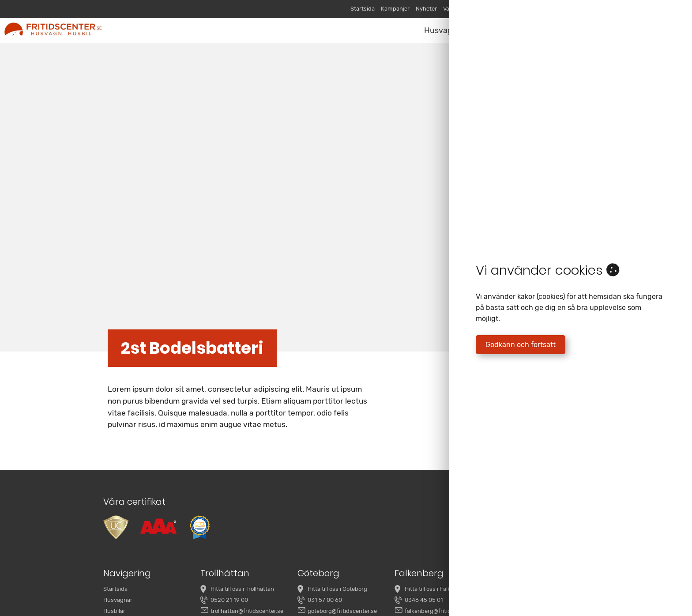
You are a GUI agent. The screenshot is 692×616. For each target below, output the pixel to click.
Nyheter (426, 9)
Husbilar (114, 611)
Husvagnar (444, 30)
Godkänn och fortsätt (521, 345)
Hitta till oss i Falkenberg (437, 589)
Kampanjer (395, 9)
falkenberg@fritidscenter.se (442, 611)
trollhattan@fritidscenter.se (247, 611)
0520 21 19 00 (229, 600)
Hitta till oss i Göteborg (337, 589)
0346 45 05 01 (424, 600)
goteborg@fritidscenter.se (342, 611)
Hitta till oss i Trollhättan (242, 589)
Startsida (363, 9)
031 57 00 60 (325, 600)
